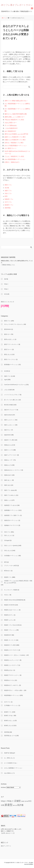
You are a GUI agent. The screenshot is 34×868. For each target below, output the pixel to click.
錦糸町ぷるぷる (9, 725)
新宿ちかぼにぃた (9, 339)
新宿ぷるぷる (8, 354)
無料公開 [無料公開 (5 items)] (15, 805)
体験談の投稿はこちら (9, 265)
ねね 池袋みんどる (9, 773)
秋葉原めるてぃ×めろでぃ (12, 685)
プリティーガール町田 (11, 566)
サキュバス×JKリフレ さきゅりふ (14, 324)
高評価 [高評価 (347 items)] (20, 805)
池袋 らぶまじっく (9, 425)
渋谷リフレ (8, 193)
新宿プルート (8, 349)
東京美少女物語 (9, 405)
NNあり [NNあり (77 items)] (4, 801)
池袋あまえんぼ (9, 445)
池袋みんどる (8, 465)
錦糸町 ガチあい (9, 716)
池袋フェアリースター (11, 455)
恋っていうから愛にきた (11, 400)
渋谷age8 (7, 540)
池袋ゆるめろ (8, 475)
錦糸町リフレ (9, 205)
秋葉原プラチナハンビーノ (12, 675)
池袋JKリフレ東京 (9, 440)
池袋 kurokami (8, 415)
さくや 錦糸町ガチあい (11, 763)
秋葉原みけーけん (9, 680)
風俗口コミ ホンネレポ (7, 302)
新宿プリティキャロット (11, 344)
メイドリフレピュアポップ (12, 395)
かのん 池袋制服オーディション (13, 768)
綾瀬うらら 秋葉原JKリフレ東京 (15, 137)
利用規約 (31, 864)
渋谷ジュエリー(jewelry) (11, 546)
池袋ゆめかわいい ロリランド (13, 470)
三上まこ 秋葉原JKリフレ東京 (14, 156)
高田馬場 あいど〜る (10, 736)
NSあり (6, 284)
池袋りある (7, 485)
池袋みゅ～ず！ (9, 460)
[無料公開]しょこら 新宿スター (15, 117)
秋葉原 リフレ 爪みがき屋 (12, 625)
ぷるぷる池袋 (8, 390)
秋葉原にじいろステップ (11, 665)
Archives (3, 787)
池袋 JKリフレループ (10, 410)
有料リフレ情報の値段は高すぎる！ (16, 101)
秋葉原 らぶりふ (9, 620)
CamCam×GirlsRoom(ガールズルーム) (15, 385)
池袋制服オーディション (11, 510)
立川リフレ (8, 202)
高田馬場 (8, 208)
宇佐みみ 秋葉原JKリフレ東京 (14, 120)
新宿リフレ (8, 185)
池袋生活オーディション (11, 520)
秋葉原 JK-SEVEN (9, 605)
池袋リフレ (8, 191)
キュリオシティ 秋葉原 (11, 590)
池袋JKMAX (8, 435)
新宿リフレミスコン (10, 359)
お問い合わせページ (8, 833)
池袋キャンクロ (9, 450)
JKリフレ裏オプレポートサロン (17, 5)
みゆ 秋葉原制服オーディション (15, 159)
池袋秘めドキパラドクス (11, 525)
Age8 (6, 380)
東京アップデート (6, 846)
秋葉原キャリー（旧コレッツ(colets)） (15, 655)
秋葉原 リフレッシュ (10, 630)
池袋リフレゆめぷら (10, 495)
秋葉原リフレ (9, 199)
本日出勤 (7, 294)
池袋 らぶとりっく (9, 420)
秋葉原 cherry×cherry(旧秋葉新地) (14, 600)
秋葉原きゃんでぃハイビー (12, 660)
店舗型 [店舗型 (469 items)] (17, 801)
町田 (6, 196)
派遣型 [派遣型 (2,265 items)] (8, 805)
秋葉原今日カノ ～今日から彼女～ (14, 690)
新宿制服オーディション (11, 365)
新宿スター (7, 334)
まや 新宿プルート (11, 148)
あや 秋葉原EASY (10, 131)
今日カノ (7, 595)
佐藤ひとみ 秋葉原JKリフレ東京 (15, 140)
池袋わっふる (8, 500)
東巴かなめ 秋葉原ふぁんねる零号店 (16, 134)
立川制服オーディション (11, 705)
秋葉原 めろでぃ (9, 615)
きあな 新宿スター (11, 123)
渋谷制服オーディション (11, 556)
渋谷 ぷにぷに (8, 535)
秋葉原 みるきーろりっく (11, 610)
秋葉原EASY (8, 635)
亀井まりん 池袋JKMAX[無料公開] (16, 114)
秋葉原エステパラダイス (11, 650)
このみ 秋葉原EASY (11, 128)
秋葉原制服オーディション (12, 695)
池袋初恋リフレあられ (11, 505)
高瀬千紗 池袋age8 (10, 753)
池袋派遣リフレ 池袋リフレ (12, 515)
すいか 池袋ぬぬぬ (11, 125)
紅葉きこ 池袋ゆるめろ (12, 162)
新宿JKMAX (8, 329)
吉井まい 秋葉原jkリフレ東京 (14, 143)
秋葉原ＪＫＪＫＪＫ (10, 640)
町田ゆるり (7, 571)
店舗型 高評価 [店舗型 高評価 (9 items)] (24, 801)
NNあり (6, 289)
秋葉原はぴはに (9, 670)
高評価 (6, 279)
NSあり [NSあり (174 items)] (10, 801)
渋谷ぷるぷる (8, 550)
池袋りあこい (8, 480)
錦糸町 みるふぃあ (9, 721)
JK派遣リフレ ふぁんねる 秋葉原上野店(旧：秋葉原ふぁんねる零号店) (18, 582)
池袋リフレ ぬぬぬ (9, 490)
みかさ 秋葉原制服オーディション (16, 146)
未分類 (7, 188)
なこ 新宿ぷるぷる (9, 758)
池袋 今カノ (8, 430)
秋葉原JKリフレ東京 (10, 645)
